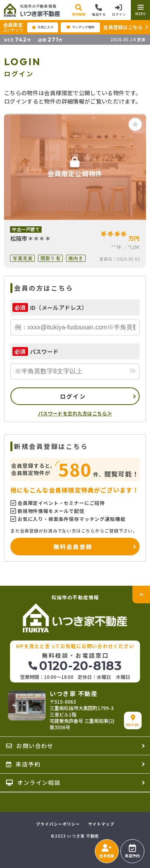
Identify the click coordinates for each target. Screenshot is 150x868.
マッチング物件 (80, 27)
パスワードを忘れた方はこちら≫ (75, 413)
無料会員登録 (73, 547)
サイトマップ (101, 824)
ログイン (73, 396)
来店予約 (132, 851)
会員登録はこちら (123, 27)
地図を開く (133, 721)
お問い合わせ (30, 746)
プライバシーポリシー (58, 824)
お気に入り (43, 27)
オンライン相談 (33, 782)
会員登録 (107, 851)
